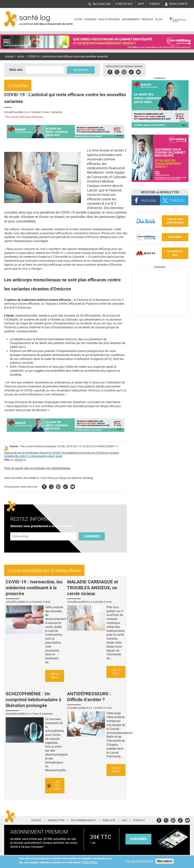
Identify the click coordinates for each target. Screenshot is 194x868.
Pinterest (124, 71)
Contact (139, 820)
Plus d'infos (90, 862)
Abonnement (131, 19)
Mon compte (178, 4)
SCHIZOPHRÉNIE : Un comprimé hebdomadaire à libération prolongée (33, 700)
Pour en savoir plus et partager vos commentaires (37, 468)
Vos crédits (175, 237)
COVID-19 (20, 460)
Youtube (73, 486)
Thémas (154, 4)
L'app (141, 4)
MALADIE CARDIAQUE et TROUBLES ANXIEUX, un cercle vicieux (93, 588)
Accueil (9, 57)
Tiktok (131, 71)
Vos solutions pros (175, 253)
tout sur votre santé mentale (175, 221)
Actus (78, 19)
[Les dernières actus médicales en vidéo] (160, 315)
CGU (124, 820)
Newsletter (56, 820)
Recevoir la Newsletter (160, 192)
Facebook (110, 71)
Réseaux (147, 19)
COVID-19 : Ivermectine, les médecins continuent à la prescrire (34, 588)
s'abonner (138, 839)
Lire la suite (55, 676)
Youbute (138, 71)
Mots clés (16, 70)
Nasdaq (173, 17)
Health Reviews (109, 19)
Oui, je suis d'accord (140, 861)
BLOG (159, 19)
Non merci (164, 861)
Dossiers (90, 19)
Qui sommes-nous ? (83, 820)
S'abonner (92, 536)
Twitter (117, 71)
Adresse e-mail (21, 530)
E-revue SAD (124, 4)
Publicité (109, 820)
